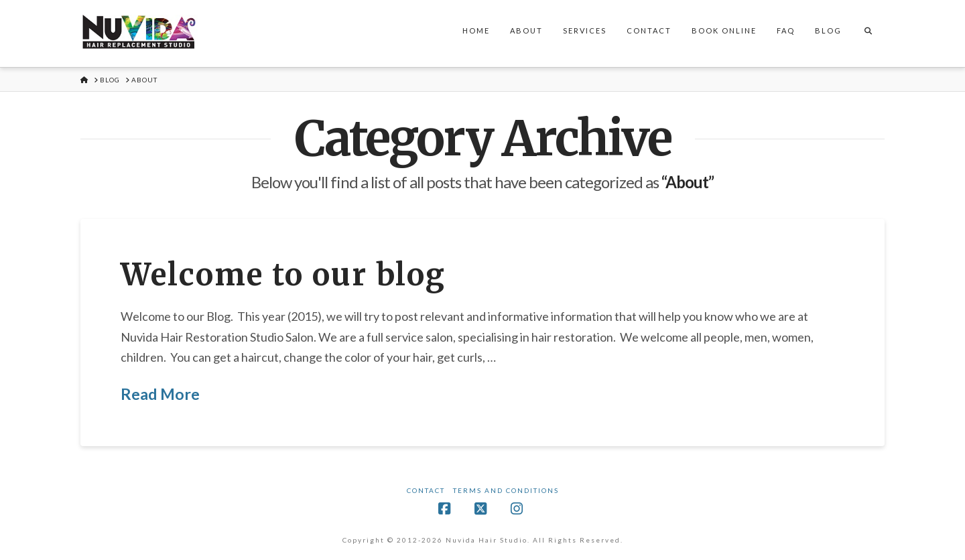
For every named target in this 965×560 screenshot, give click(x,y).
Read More (160, 394)
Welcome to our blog (283, 275)
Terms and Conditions (506, 490)
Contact (426, 490)
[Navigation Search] (868, 33)
